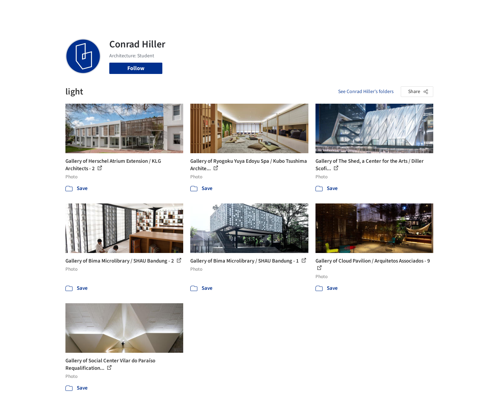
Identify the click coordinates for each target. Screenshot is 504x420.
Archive (370, 10)
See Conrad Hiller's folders (366, 92)
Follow (136, 68)
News (349, 10)
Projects (222, 10)
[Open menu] (464, 10)
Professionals (320, 10)
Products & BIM (280, 10)
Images (247, 10)
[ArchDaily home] (40, 10)
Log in (406, 10)
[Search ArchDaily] (138, 10)
